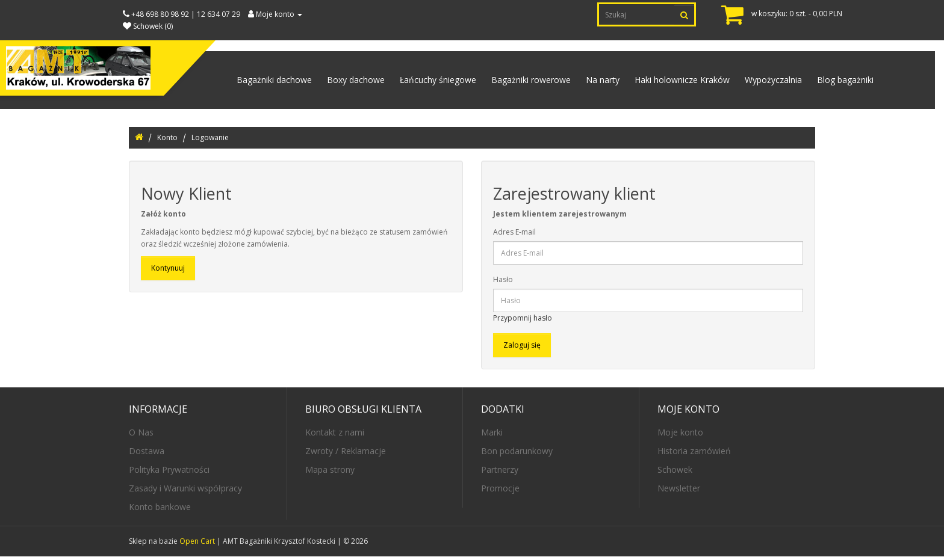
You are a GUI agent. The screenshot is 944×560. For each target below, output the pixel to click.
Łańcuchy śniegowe (428, 82)
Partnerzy (500, 473)
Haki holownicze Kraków (677, 82)
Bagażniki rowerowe (523, 82)
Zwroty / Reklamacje (346, 454)
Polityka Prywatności (169, 473)
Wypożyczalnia (770, 82)
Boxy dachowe (344, 82)
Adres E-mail (514, 236)
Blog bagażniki (844, 82)
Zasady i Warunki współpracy (185, 492)
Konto (167, 141)
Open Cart (197, 545)
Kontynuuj (168, 272)
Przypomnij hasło (523, 322)
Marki (492, 436)
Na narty (596, 82)
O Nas (141, 436)
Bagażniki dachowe (260, 82)
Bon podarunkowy (517, 454)
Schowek (675, 473)
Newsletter (679, 492)
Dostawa (147, 454)
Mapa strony (330, 473)
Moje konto (680, 436)
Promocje (500, 492)
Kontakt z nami (335, 436)
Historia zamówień (694, 454)
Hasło (503, 284)
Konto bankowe (160, 510)
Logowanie (210, 141)
